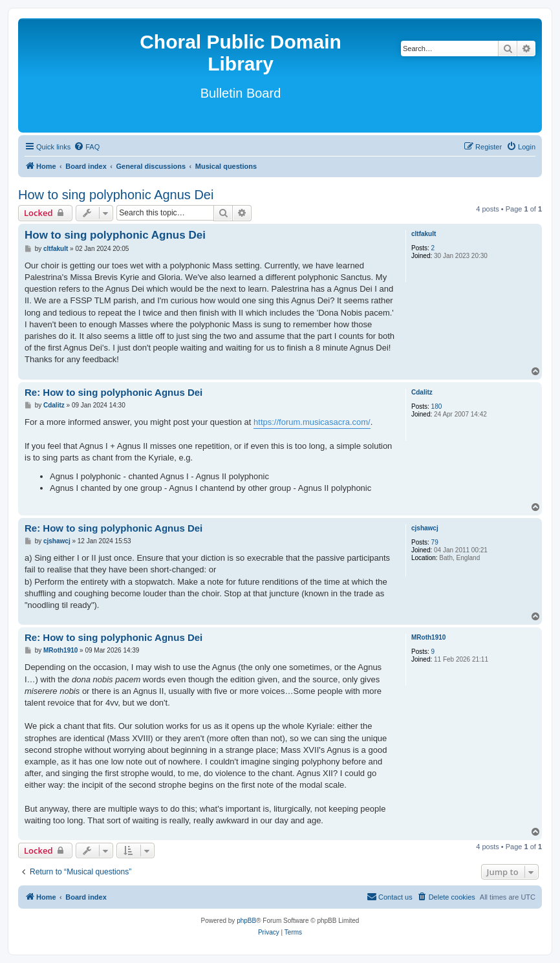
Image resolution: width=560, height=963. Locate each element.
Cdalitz (422, 392)
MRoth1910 (428, 637)
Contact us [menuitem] (390, 896)
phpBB (246, 921)
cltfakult (424, 234)
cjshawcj (425, 528)
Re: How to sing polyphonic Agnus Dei (113, 392)
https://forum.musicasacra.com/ (312, 422)
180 (437, 406)
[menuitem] (87, 147)
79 (435, 542)
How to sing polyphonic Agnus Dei (116, 195)
